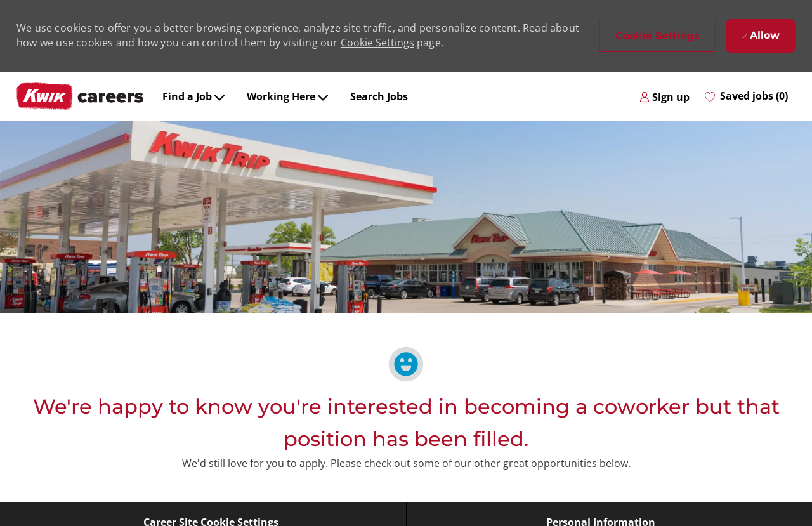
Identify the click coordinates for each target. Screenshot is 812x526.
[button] (658, 36)
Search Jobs (379, 96)
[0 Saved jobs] (746, 96)
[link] (665, 96)
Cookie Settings (377, 43)
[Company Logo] (80, 96)
